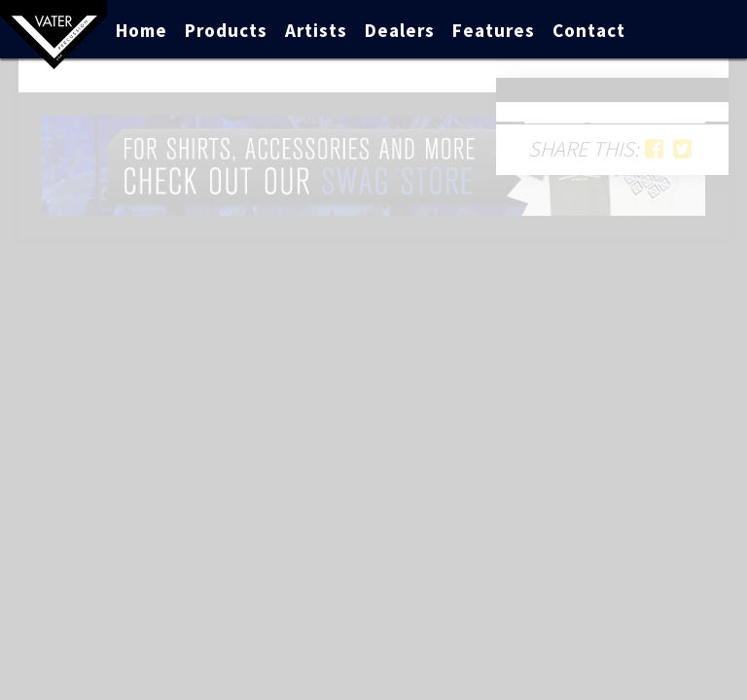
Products (226, 30)
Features (494, 30)
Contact (589, 30)
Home (142, 30)
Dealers (400, 30)
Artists (316, 30)
